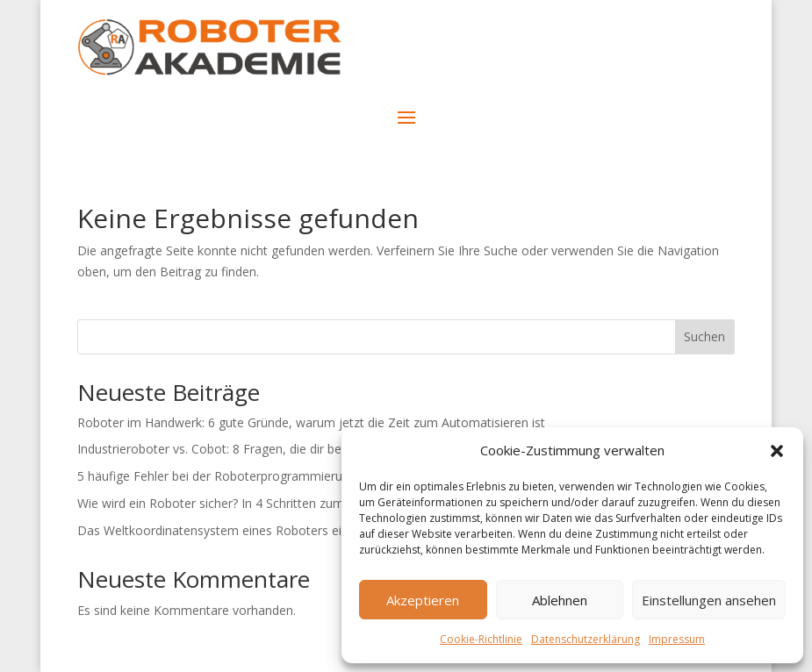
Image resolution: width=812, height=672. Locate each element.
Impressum (677, 639)
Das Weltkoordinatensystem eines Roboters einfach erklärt (245, 530)
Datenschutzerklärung (586, 639)
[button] (777, 451)
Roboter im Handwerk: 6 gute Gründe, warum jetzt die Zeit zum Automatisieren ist (311, 422)
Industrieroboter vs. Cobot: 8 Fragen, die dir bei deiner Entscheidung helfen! (290, 449)
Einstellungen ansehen (709, 600)
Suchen (704, 336)
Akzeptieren (423, 600)
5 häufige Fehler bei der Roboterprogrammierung (217, 476)
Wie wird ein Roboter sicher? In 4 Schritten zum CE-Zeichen (244, 503)
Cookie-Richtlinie (481, 639)
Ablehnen (560, 600)
